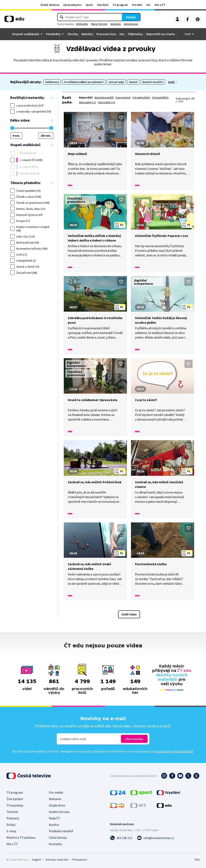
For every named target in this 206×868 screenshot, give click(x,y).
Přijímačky (135, 34)
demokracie (131, 24)
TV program (120, 5)
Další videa (129, 614)
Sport (89, 5)
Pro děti (137, 5)
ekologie (116, 24)
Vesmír (133, 82)
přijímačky (82, 24)
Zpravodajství (72, 5)
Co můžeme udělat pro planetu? (84, 82)
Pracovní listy (106, 34)
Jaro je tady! (116, 82)
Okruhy (73, 34)
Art (148, 5)
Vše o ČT (160, 5)
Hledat (131, 17)
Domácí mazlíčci (153, 82)
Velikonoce (52, 82)
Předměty (53, 34)
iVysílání (103, 5)
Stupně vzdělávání (26, 34)
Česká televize (50, 5)
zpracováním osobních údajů (174, 751)
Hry (122, 34)
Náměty (87, 34)
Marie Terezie (99, 24)
